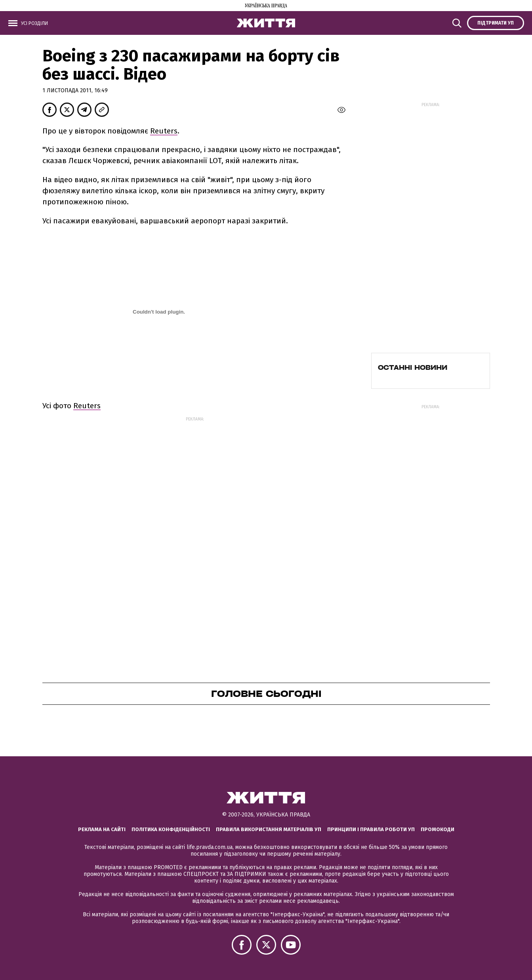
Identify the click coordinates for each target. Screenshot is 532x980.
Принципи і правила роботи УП (371, 829)
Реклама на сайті (102, 829)
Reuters (164, 131)
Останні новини (413, 367)
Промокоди (438, 829)
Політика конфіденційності (171, 829)
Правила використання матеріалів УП (269, 829)
